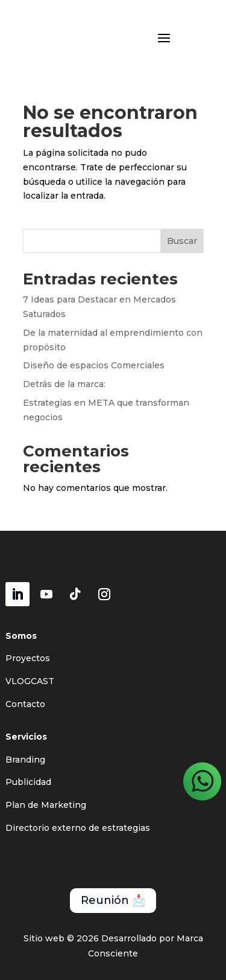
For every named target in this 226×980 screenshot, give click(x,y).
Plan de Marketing (46, 805)
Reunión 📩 (113, 900)
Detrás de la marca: (64, 384)
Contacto (25, 704)
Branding (25, 760)
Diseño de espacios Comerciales (94, 365)
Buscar (182, 241)
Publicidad (28, 782)
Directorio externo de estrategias (78, 828)
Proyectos (28, 658)
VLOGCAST (30, 681)
